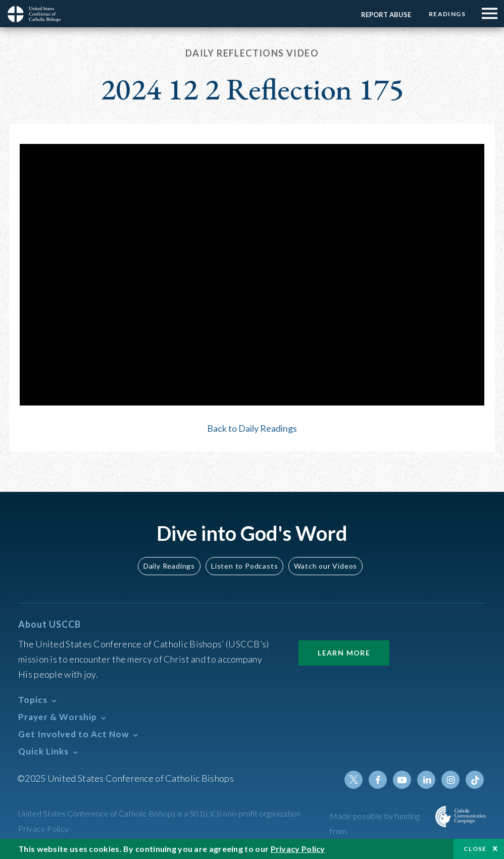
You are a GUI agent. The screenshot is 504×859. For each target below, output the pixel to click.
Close (475, 849)
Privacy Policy (44, 828)
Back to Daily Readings (252, 428)
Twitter (354, 780)
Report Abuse (386, 15)
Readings (447, 14)
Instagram (450, 780)
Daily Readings (169, 566)
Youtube (402, 780)
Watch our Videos (325, 566)
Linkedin (426, 780)
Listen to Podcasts (244, 566)
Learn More (344, 653)
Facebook (378, 780)
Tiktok (475, 780)
